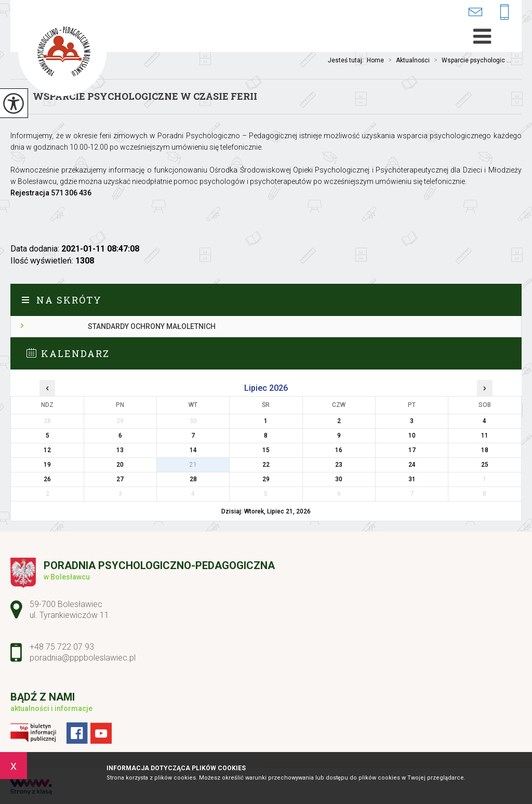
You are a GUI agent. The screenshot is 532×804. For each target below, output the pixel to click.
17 (412, 450)
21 (193, 465)
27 (120, 479)
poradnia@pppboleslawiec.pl (475, 12)
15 (266, 450)
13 (120, 450)
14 (193, 450)
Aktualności (407, 60)
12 (47, 450)
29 (266, 479)
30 (339, 479)
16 (339, 450)
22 (266, 465)
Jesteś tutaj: (347, 60)
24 (412, 465)
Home (375, 60)
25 (485, 465)
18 (485, 450)
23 (339, 465)
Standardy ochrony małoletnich (152, 326)
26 (47, 479)
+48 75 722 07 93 (504, 13)
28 (193, 479)
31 (412, 479)
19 (47, 465)
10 (412, 436)
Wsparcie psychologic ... (470, 60)
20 (120, 465)
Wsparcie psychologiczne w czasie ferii (145, 96)
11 (485, 436)
